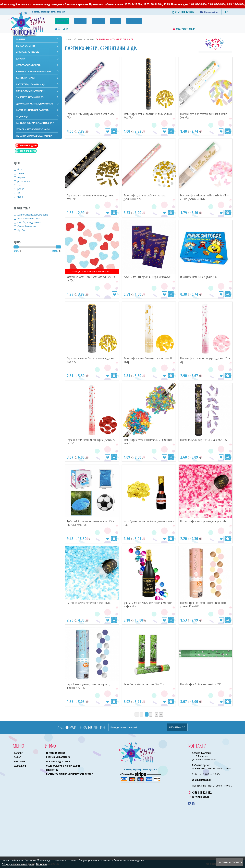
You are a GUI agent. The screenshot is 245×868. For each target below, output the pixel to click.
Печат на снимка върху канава (34, 136)
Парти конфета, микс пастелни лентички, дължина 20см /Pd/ (205, 116)
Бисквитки (53, 770)
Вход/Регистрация (185, 29)
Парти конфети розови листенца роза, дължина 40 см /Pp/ (203, 360)
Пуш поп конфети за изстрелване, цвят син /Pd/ (90, 605)
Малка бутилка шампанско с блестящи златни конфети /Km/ (147, 523)
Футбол (24, 230)
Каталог (60, 20)
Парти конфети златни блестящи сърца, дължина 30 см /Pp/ (148, 360)
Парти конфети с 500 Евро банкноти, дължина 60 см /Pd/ (88, 116)
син (21, 193)
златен (23, 185)
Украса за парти (25, 46)
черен (23, 197)
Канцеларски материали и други (35, 123)
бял (22, 169)
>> (161, 714)
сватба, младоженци (32, 222)
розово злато (27, 181)
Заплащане (20, 766)
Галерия (90, 20)
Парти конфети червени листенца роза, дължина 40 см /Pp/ (90, 442)
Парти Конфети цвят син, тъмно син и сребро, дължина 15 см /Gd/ (89, 686)
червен (24, 177)
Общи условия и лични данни (63, 766)
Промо (75, 20)
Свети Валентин (29, 226)
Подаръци (22, 116)
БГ (226, 12)
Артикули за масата (28, 52)
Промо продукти (26, 146)
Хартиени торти (25, 78)
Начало (69, 39)
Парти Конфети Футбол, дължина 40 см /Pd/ (204, 686)
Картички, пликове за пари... (33, 110)
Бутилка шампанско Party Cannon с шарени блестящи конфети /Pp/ (144, 605)
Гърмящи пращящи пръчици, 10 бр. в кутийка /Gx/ (146, 279)
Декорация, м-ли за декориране (35, 104)
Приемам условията (230, 862)
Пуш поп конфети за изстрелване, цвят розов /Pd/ (203, 523)
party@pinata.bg (201, 797)
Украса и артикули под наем (33, 129)
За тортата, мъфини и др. (31, 84)
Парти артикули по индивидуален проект (70, 774)
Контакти (119, 20)
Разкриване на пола (31, 218)
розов (23, 189)
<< (137, 714)
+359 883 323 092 (202, 792)
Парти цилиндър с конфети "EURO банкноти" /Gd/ (200, 442)
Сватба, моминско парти (31, 91)
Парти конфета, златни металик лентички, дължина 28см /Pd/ (86, 197)
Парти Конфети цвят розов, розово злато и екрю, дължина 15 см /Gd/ (205, 605)
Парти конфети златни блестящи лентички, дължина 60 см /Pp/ (143, 116)
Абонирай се (177, 727)
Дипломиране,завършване (35, 215)
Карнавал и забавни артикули (34, 72)
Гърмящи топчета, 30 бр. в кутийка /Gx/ (204, 277)
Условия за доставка (58, 761)
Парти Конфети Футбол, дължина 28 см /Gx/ (147, 686)
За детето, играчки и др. (30, 97)
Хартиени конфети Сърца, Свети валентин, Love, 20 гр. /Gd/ (86, 279)
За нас (104, 20)
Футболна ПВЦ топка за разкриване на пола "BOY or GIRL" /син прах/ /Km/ (89, 523)
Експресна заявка (56, 753)
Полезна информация (59, 757)
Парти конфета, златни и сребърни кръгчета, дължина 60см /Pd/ (144, 197)
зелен (23, 173)
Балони (21, 59)
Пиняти (20, 39)
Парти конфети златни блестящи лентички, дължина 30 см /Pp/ (86, 360)
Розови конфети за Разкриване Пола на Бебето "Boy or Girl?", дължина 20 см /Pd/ (205, 197)
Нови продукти (25, 151)
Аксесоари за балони (29, 65)
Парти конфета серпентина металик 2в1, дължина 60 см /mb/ (148, 442)
